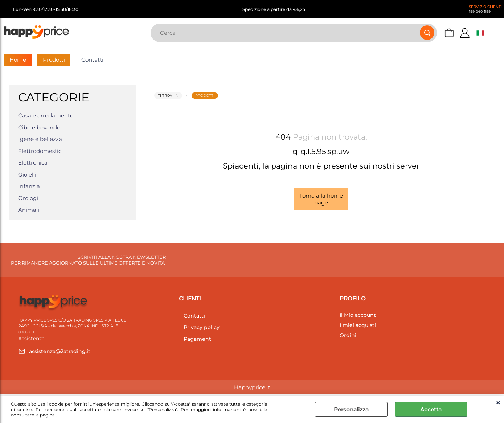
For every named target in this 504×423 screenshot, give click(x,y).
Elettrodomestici (40, 151)
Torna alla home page (321, 199)
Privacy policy (202, 327)
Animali (29, 210)
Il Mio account (358, 315)
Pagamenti (198, 339)
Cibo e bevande (39, 127)
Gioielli (27, 175)
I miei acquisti (358, 325)
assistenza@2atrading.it (60, 351)
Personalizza (351, 409)
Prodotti (54, 60)
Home (18, 60)
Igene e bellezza (40, 139)
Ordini (348, 335)
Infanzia (29, 186)
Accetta (431, 409)
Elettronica (33, 163)
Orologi (28, 198)
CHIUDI (498, 403)
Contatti (92, 60)
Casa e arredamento (46, 115)
